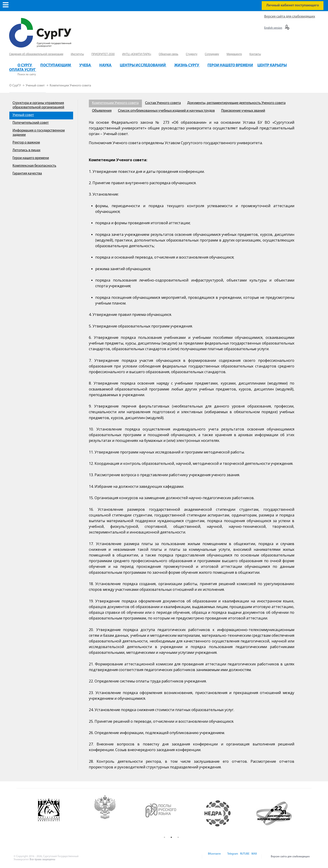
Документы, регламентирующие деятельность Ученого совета (236, 103)
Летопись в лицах (26, 150)
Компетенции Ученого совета (70, 86)
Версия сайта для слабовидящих (290, 17)
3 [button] (178, 837)
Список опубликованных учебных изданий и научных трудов (166, 111)
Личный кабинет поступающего (293, 5)
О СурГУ (15, 86)
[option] (59, 813)
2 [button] (171, 837)
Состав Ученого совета (163, 103)
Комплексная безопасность (34, 166)
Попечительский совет (31, 123)
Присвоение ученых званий (243, 111)
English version (273, 28)
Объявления (102, 111)
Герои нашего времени (31, 158)
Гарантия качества (27, 174)
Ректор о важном (26, 143)
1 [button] (164, 837)
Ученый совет (36, 86)
